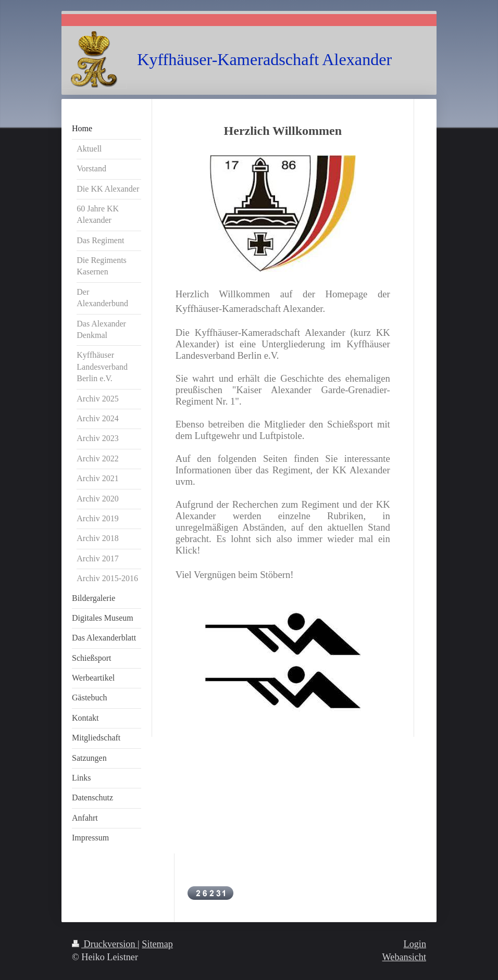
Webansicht (404, 957)
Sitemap (157, 944)
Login (415, 944)
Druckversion (105, 944)
